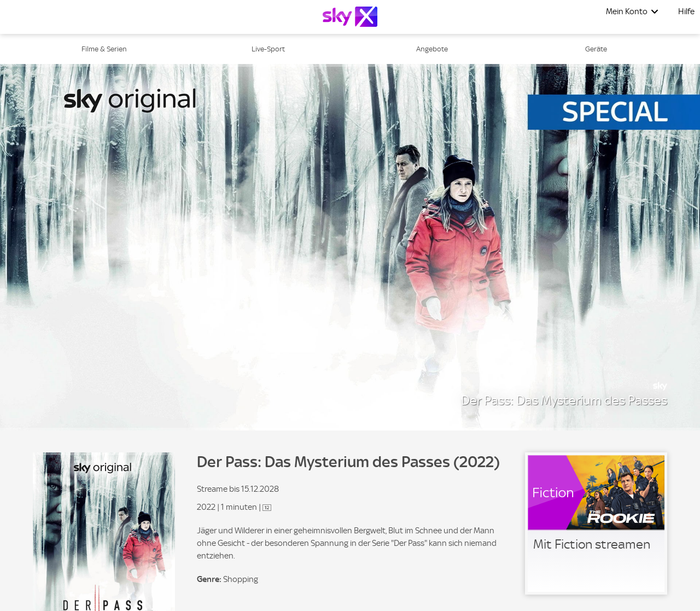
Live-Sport (268, 49)
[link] (596, 523)
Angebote (432, 49)
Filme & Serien (104, 49)
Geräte (596, 49)
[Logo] (350, 17)
